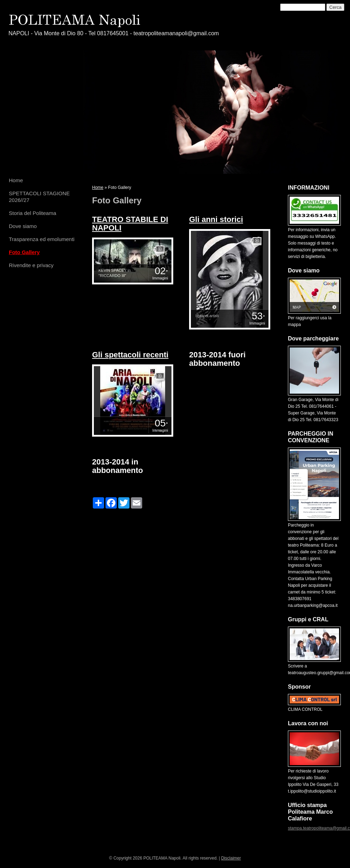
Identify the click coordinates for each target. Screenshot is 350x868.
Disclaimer (231, 858)
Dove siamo (23, 226)
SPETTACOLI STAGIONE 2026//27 (39, 197)
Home (16, 180)
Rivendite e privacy (31, 265)
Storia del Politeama (32, 213)
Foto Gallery (24, 252)
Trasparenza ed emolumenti (42, 239)
